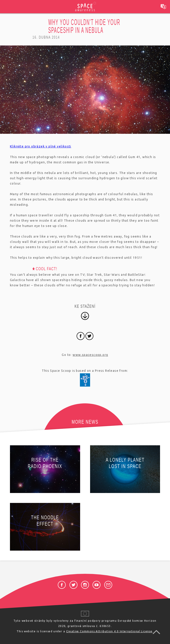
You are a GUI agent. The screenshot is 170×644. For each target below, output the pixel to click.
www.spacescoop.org (90, 355)
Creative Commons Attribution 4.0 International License (109, 631)
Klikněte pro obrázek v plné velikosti (41, 146)
